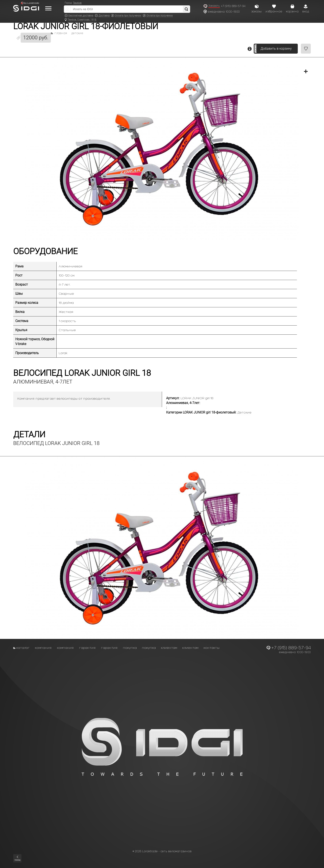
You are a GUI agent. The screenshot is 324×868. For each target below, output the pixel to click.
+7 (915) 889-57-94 (233, 6)
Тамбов (77, 3)
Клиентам (169, 648)
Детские (77, 33)
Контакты (212, 648)
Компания (43, 648)
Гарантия (88, 648)
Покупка (130, 648)
